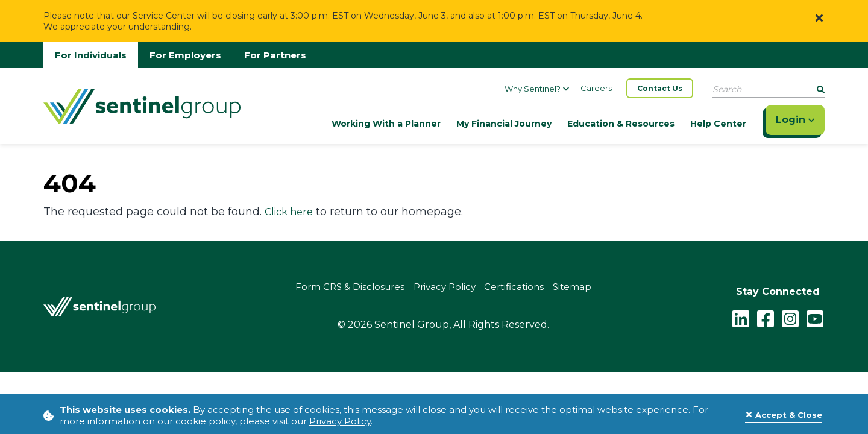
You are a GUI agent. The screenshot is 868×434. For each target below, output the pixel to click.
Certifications (514, 287)
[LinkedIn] (741, 318)
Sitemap (573, 287)
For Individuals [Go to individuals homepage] (91, 55)
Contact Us (660, 88)
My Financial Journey (504, 124)
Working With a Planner (386, 124)
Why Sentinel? (537, 89)
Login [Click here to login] (795, 120)
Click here (289, 212)
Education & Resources (621, 124)
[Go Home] (142, 105)
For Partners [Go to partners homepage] (275, 55)
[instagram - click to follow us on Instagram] (790, 318)
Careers (596, 88)
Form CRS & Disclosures (350, 287)
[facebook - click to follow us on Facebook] (766, 318)
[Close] (819, 17)
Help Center (718, 124)
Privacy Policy (340, 421)
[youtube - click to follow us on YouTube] (815, 318)
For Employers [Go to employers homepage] (185, 55)
